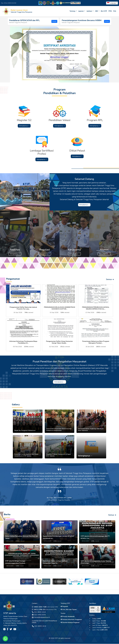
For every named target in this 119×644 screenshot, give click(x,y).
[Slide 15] (78, 80)
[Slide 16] (81, 80)
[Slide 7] (51, 80)
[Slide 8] (54, 80)
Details (54, 21)
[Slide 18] (88, 80)
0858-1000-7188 (39, 607)
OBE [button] (97, 11)
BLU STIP (104, 11)
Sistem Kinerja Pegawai (70, 623)
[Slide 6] (48, 80)
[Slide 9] (58, 80)
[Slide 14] (75, 80)
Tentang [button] (73, 11)
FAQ (115, 11)
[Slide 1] (31, 80)
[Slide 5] (44, 80)
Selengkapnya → (84, 205)
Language (111, 3)
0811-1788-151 (39, 610)
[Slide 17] (85, 80)
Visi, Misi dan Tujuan (69, 610)
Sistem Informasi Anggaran (71, 620)
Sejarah (64, 607)
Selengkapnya (24, 126)
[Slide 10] (61, 80)
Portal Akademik (68, 617)
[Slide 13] (71, 80)
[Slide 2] (34, 80)
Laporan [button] (81, 11)
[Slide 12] (68, 80)
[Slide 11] (65, 80)
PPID (110, 11)
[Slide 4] (41, 80)
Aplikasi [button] (89, 11)
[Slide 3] (38, 80)
